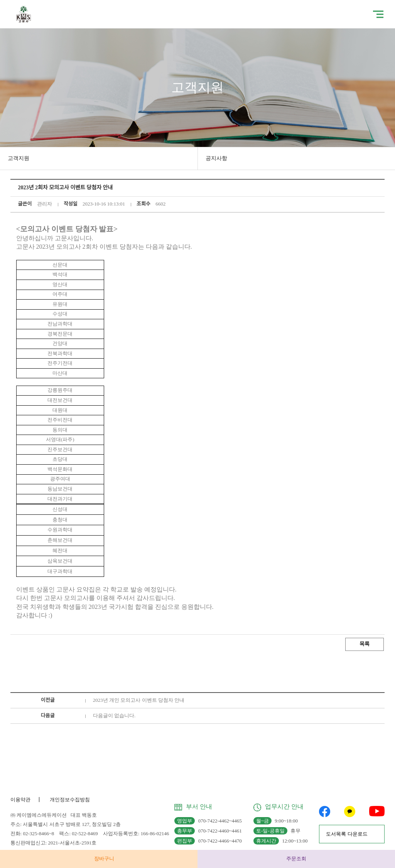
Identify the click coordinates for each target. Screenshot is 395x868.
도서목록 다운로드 (347, 834)
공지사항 (216, 158)
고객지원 (19, 158)
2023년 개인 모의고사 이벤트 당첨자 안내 (139, 700)
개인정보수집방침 (70, 800)
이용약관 (20, 800)
